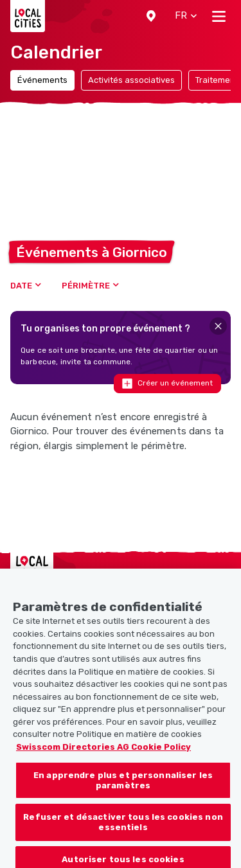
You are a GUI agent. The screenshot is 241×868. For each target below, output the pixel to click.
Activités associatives (131, 80)
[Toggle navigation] (219, 16)
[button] (151, 16)
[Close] (218, 326)
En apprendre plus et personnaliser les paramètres (123, 789)
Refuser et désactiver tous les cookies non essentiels (123, 830)
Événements (42, 80)
